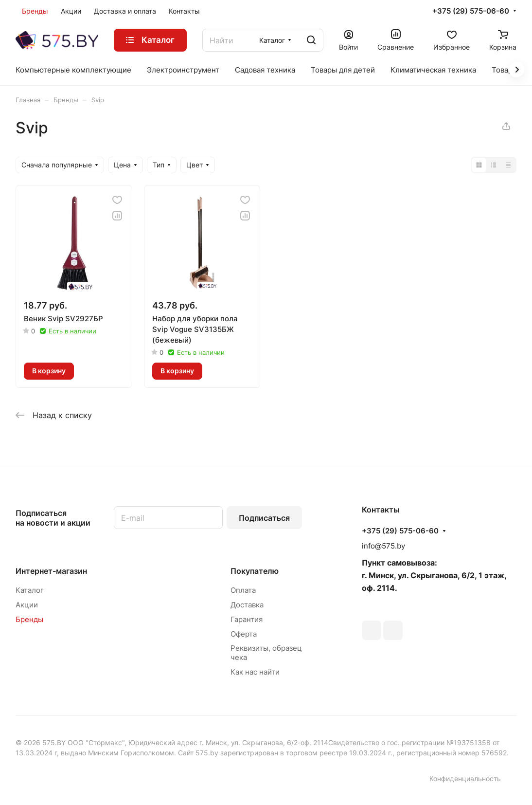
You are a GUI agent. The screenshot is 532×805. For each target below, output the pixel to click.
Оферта (244, 634)
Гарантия (247, 619)
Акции (27, 605)
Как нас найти (255, 672)
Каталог (30, 590)
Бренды (29, 619)
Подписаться (264, 518)
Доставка (247, 605)
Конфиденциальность (465, 778)
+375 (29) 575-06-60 (471, 11)
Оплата (243, 590)
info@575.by (383, 546)
